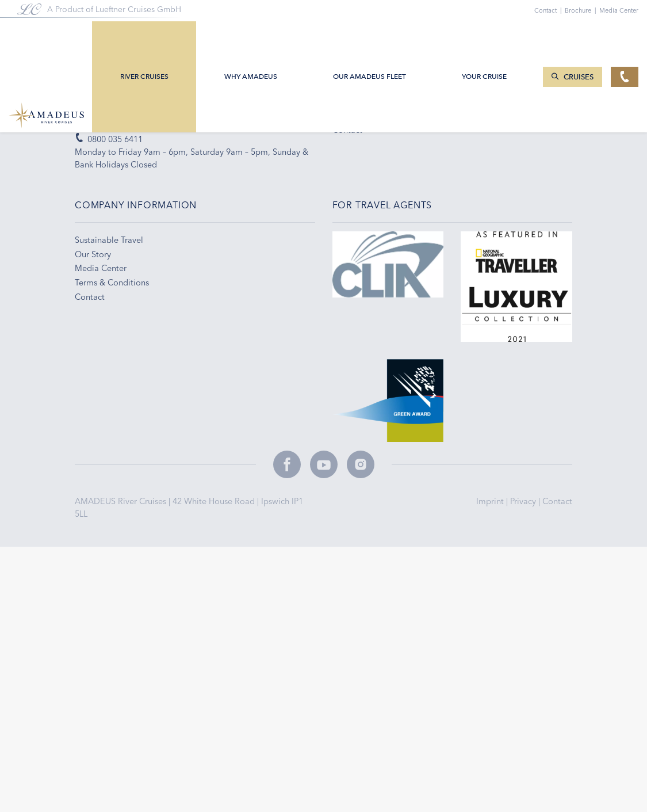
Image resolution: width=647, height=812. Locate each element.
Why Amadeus (252, 36)
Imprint (491, 501)
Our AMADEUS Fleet (371, 36)
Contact (557, 501)
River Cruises (146, 36)
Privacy (524, 501)
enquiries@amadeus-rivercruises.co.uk (154, 125)
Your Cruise (485, 36)
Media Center (619, 10)
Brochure (582, 10)
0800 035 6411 (109, 139)
